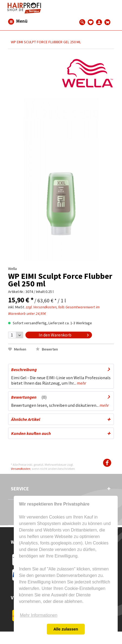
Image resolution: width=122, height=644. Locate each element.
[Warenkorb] (108, 22)
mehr (81, 383)
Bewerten (47, 349)
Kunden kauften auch (31, 433)
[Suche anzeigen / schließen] (82, 22)
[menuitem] (11, 21)
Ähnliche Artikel (26, 419)
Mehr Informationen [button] (39, 615)
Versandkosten (21, 469)
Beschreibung (24, 369)
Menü (11, 21)
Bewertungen (24, 397)
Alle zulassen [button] (66, 629)
